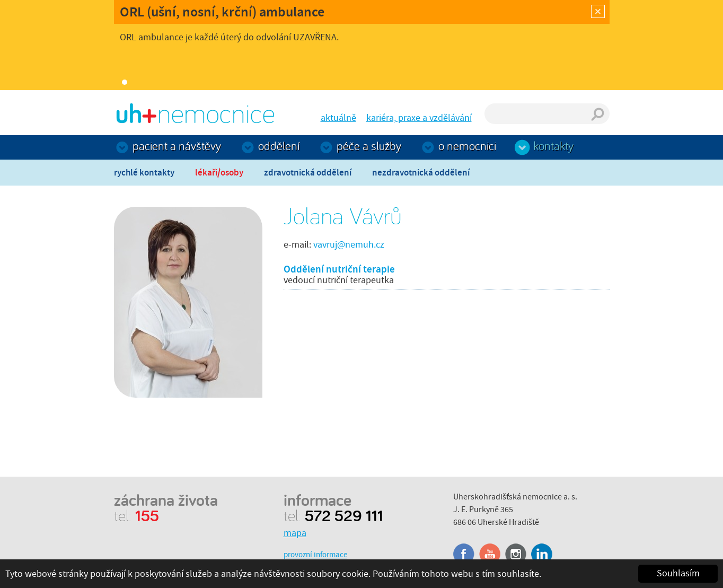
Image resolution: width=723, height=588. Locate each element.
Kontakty (553, 146)
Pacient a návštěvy (177, 146)
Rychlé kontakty (144, 173)
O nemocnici (467, 146)
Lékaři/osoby (219, 173)
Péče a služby (369, 146)
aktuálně (338, 118)
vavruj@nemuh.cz (349, 245)
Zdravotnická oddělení (308, 173)
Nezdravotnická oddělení (421, 173)
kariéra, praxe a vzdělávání (419, 118)
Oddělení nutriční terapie (339, 269)
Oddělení (279, 146)
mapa (295, 533)
